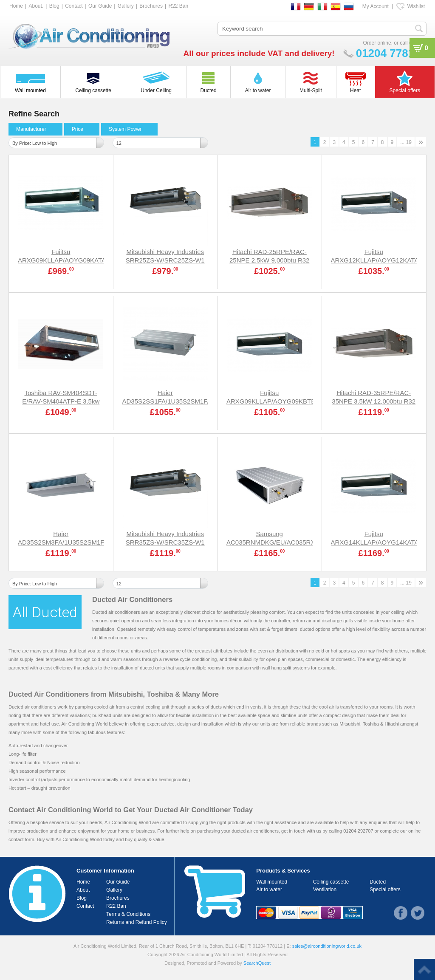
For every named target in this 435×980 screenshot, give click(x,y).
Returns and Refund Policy (137, 922)
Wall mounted (272, 882)
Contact (74, 6)
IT (322, 6)
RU (349, 6)
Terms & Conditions (128, 914)
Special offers (385, 890)
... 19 (406, 142)
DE (309, 6)
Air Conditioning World (79, 839)
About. (36, 6)
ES (336, 6)
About (83, 890)
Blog (54, 6)
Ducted (378, 882)
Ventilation (325, 890)
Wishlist (416, 6)
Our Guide (100, 6)
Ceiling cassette (331, 882)
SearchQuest (257, 963)
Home (16, 6)
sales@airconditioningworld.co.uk (327, 946)
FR (296, 6)
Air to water (269, 890)
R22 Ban (178, 6)
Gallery (126, 6)
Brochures (151, 6)
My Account (376, 6)
